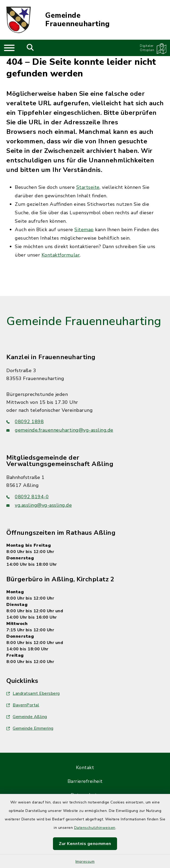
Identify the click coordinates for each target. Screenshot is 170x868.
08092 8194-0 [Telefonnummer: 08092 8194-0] (28, 497)
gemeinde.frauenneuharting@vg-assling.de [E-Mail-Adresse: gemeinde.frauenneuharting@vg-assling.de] (60, 430)
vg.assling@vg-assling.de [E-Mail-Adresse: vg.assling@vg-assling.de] (39, 505)
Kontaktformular (61, 255)
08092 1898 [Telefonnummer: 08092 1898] (25, 422)
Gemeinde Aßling (27, 717)
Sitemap (84, 230)
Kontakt (85, 768)
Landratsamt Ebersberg (33, 693)
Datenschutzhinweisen (95, 828)
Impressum (85, 862)
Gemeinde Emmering (30, 728)
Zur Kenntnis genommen (85, 844)
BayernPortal (23, 705)
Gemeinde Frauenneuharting (77, 20)
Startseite (88, 187)
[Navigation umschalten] (9, 48)
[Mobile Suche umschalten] (30, 48)
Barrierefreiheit (85, 781)
